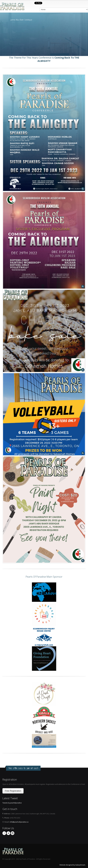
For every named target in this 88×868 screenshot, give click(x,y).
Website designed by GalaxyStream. (73, 865)
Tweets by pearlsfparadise (12, 803)
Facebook (4, 833)
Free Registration (13, 791)
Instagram (13, 833)
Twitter (8, 833)
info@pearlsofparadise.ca (19, 822)
